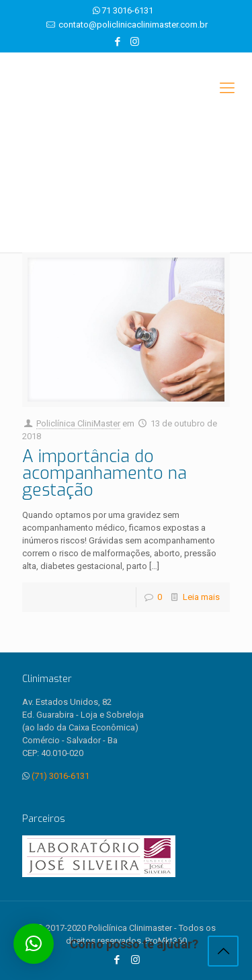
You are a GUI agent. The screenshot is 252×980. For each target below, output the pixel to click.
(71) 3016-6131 (60, 776)
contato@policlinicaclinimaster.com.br (133, 25)
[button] (34, 944)
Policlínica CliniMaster (78, 423)
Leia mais (201, 597)
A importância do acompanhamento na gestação (104, 473)
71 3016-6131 (127, 10)
